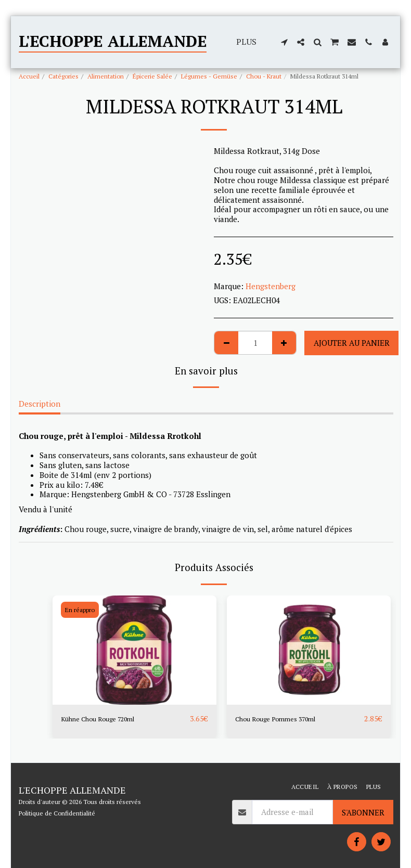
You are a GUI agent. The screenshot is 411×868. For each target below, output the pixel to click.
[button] (284, 42)
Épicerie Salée (152, 76)
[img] (134, 650)
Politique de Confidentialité (57, 813)
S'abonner (363, 812)
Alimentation (106, 76)
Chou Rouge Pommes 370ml (285, 719)
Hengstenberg (271, 286)
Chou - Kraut (264, 76)
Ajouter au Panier (352, 343)
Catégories (63, 76)
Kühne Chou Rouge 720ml (107, 719)
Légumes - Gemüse (209, 76)
